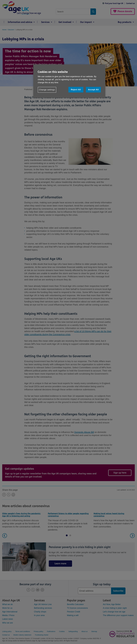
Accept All (93, 90)
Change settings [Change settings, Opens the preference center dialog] (47, 90)
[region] (69, 81)
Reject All (76, 90)
